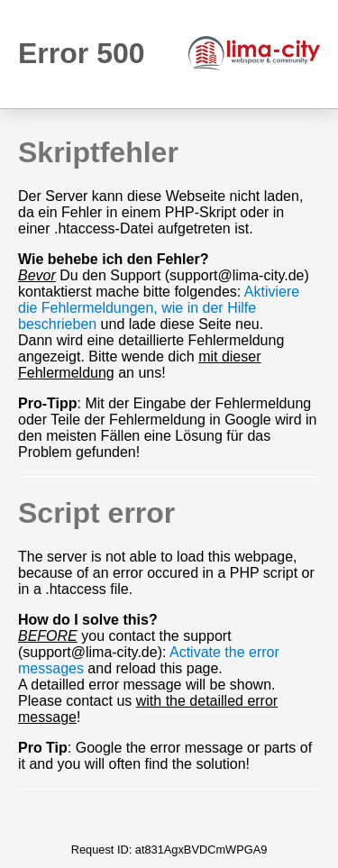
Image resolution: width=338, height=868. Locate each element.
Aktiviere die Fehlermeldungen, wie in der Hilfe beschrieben (159, 308)
